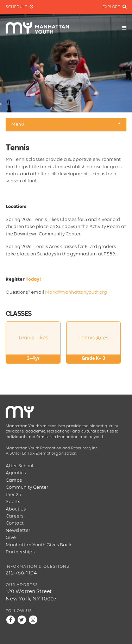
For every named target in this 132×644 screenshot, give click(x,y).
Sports (13, 502)
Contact (15, 523)
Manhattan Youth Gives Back (38, 545)
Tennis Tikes (33, 349)
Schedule (19, 7)
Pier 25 (13, 495)
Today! (33, 279)
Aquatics (16, 473)
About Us (16, 509)
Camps (14, 480)
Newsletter (18, 531)
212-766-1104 (21, 573)
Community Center (27, 487)
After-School (20, 466)
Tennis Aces (94, 349)
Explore (114, 7)
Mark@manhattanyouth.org (76, 292)
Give (11, 538)
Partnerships (20, 552)
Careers (14, 516)
